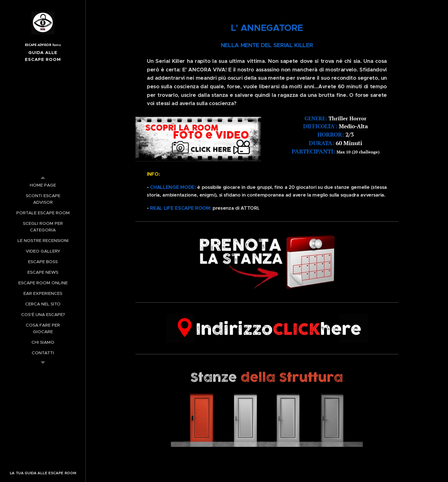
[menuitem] (43, 185)
